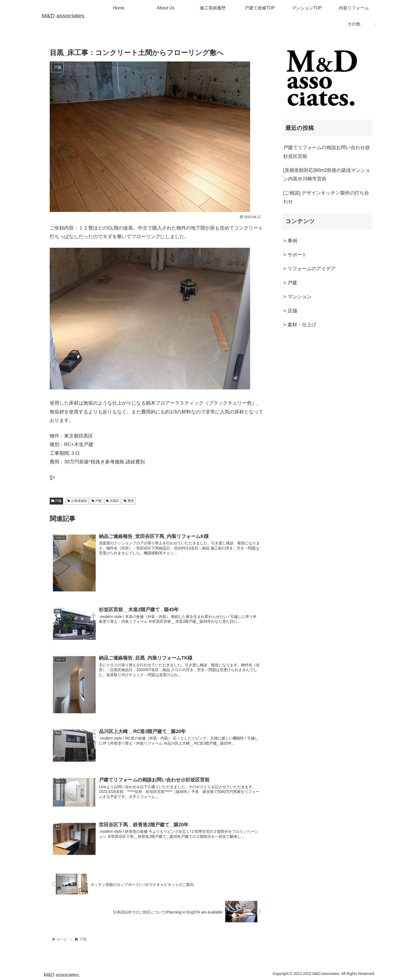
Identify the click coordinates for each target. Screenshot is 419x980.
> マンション (297, 297)
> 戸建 (290, 283)
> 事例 (290, 241)
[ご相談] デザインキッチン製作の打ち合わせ (326, 197)
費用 (129, 501)
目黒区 (113, 501)
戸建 (56, 501)
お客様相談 (77, 501)
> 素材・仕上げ (300, 325)
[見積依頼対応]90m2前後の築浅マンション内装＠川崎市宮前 (327, 175)
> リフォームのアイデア (309, 269)
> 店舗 (290, 311)
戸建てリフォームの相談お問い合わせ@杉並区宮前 (327, 152)
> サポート (295, 255)
